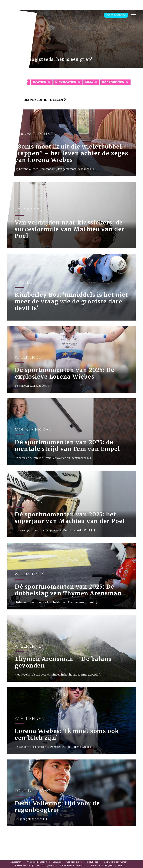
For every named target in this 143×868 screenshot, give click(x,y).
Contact (57, 862)
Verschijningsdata (45, 865)
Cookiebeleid (73, 862)
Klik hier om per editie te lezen (37, 100)
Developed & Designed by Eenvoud (108, 865)
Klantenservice (22, 865)
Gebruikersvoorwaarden (116, 862)
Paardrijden (113, 82)
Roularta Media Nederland (72, 865)
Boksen (40, 82)
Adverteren (16, 862)
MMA (89, 82)
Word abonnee (116, 15)
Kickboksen (66, 82)
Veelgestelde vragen (37, 862)
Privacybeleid (92, 862)
